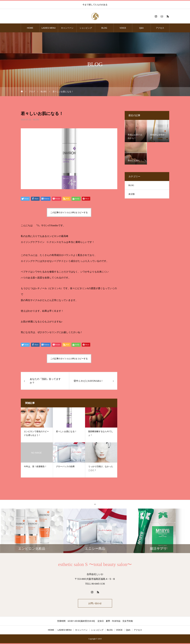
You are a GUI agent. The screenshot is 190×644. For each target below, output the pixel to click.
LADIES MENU (49, 28)
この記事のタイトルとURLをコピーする (69, 212)
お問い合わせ (95, 604)
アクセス (160, 28)
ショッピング (86, 28)
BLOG (104, 28)
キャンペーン (67, 28)
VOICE (123, 28)
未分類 (132, 194)
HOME (30, 28)
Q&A (141, 28)
